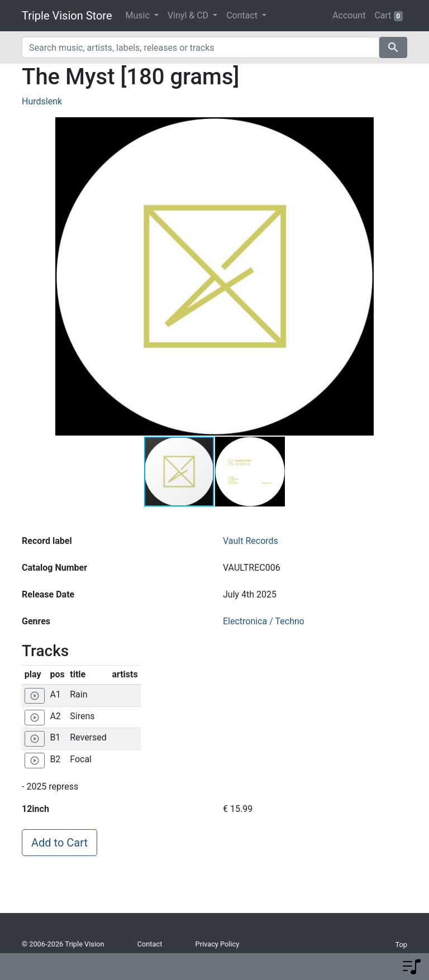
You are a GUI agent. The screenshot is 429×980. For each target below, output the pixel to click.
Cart (389, 16)
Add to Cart (59, 843)
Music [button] (139, 15)
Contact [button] (243, 15)
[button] (364, 276)
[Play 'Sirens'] (35, 718)
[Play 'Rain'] (35, 696)
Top (401, 945)
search (393, 47)
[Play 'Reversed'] (35, 739)
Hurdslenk (42, 101)
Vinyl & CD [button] (189, 15)
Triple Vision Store (67, 16)
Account (349, 15)
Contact (150, 944)
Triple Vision (84, 944)
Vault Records (251, 541)
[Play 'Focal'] (35, 761)
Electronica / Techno (264, 621)
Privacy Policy (218, 944)
